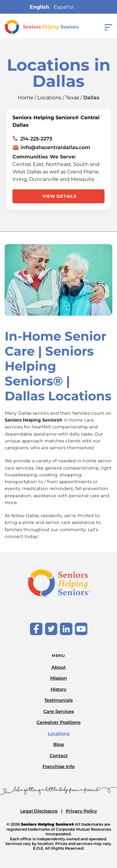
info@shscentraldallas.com (55, 148)
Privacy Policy (81, 811)
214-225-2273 (36, 139)
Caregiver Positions (58, 722)
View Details (59, 196)
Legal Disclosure (39, 811)
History (58, 689)
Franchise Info (58, 767)
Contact (59, 756)
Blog (59, 744)
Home (26, 98)
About (59, 667)
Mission (59, 678)
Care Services (59, 711)
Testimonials (58, 700)
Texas (72, 98)
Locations (49, 98)
